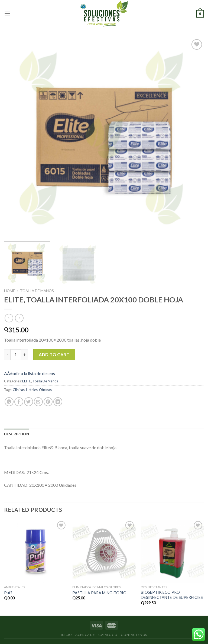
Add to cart (54, 354)
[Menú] (7, 13)
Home (9, 291)
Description (17, 434)
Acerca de (85, 635)
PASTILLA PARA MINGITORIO (99, 593)
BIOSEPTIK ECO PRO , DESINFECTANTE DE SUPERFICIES (172, 595)
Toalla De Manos (37, 291)
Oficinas (45, 390)
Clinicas (19, 390)
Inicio (66, 635)
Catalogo (108, 635)
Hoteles (32, 390)
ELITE (27, 381)
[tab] (17, 434)
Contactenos (134, 635)
